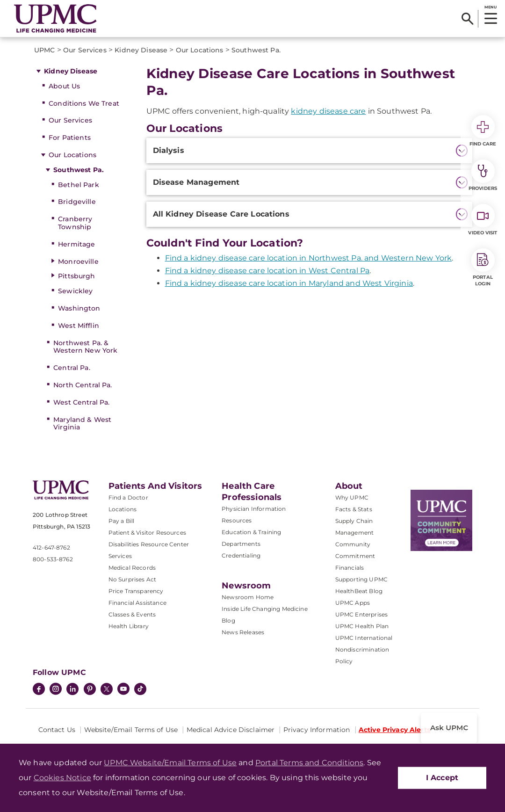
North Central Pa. (83, 385)
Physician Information (254, 509)
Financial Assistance (137, 603)
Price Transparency (136, 591)
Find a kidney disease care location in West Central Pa (267, 271)
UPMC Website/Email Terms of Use (170, 763)
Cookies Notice (62, 778)
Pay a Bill (122, 521)
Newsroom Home (248, 597)
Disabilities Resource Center (149, 544)
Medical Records (132, 568)
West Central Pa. (81, 402)
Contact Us (57, 730)
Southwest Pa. (79, 170)
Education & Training (251, 532)
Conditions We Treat (84, 103)
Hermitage (76, 244)
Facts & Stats (354, 509)
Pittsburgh (76, 276)
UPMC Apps (353, 603)
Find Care (483, 131)
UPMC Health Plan (362, 626)
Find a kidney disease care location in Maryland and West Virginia (289, 283)
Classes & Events (132, 614)
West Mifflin (79, 326)
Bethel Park (79, 185)
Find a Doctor (128, 497)
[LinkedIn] (72, 690)
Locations (123, 509)
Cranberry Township (75, 223)
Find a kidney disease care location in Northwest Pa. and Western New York (309, 258)
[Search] (467, 19)
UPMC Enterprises (362, 614)
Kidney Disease (71, 71)
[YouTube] (123, 690)
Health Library (129, 626)
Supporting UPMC (361, 579)
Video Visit (483, 220)
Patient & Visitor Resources (147, 533)
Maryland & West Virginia (82, 424)
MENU (490, 7)
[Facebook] (39, 690)
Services (120, 556)
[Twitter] (107, 689)
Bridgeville (77, 202)
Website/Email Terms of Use (131, 730)
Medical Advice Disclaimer (231, 730)
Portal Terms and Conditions (309, 763)
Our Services (70, 120)
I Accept (442, 778)
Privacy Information (317, 730)
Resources (237, 520)
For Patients (70, 138)
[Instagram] (56, 690)
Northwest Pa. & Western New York (85, 347)
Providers (483, 175)
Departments (241, 544)
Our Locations (72, 155)
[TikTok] (140, 689)
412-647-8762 (51, 547)
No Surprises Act (133, 579)
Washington (79, 308)
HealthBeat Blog (359, 591)
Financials (350, 568)
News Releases (243, 632)
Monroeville (78, 261)
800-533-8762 (53, 559)
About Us (64, 86)
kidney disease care (328, 111)
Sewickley (75, 291)
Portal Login (483, 268)
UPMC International (364, 638)
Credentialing (241, 555)
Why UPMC (352, 497)
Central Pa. (72, 368)
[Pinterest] (90, 690)
